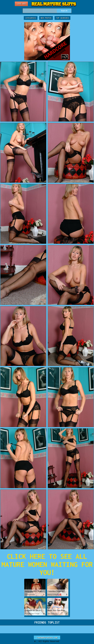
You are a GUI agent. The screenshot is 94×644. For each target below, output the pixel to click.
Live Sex (21, 4)
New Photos (46, 18)
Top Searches (62, 18)
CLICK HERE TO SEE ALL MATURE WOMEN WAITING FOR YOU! (47, 564)
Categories (31, 18)
